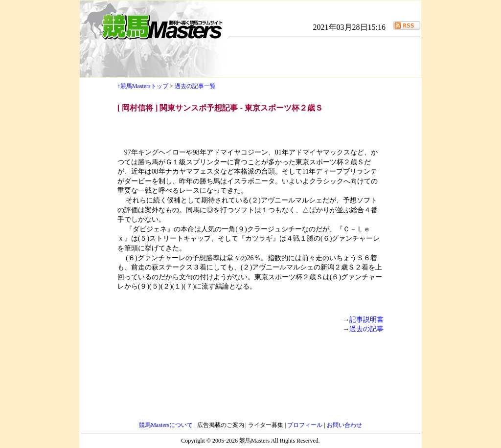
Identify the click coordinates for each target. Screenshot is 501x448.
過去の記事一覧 (195, 86)
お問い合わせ (344, 425)
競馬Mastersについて (167, 425)
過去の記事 (366, 329)
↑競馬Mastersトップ (143, 86)
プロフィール (306, 425)
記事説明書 (366, 320)
